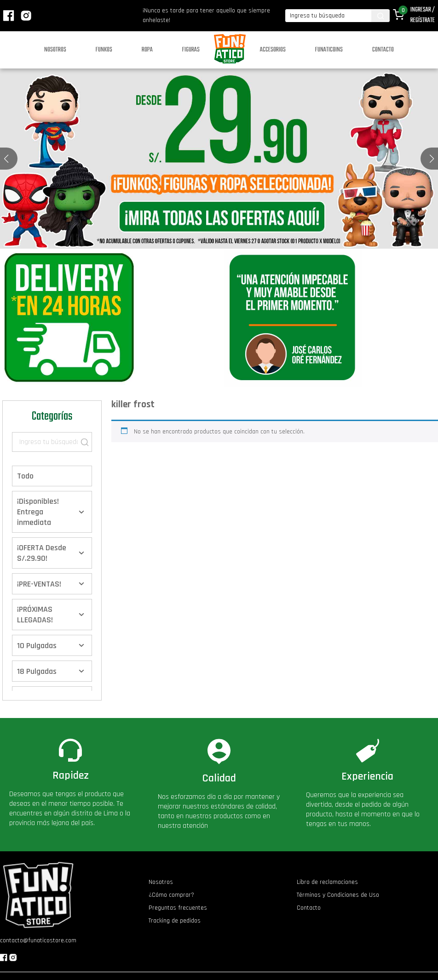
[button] (432, 159)
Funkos (104, 50)
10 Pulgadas (37, 646)
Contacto (383, 50)
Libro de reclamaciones (327, 882)
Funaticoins (329, 50)
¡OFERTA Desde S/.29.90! (42, 553)
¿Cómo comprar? (171, 895)
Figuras (191, 50)
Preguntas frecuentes (178, 908)
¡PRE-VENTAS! (39, 584)
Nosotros (55, 50)
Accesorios (273, 50)
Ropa (147, 50)
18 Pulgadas (37, 671)
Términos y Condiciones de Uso (338, 895)
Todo (25, 476)
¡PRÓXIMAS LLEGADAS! (35, 615)
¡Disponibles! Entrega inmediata (38, 512)
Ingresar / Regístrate (423, 15)
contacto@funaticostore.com (38, 940)
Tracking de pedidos (175, 921)
